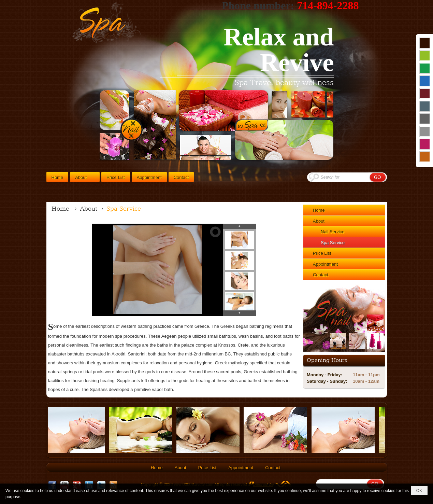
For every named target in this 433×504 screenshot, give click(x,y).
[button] (85, 177)
